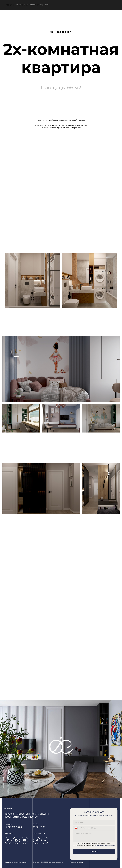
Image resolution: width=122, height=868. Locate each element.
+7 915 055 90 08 (13, 827)
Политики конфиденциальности (105, 845)
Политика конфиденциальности (16, 862)
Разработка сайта (76, 862)
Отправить (94, 852)
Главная (9, 5)
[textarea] (94, 837)
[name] (94, 822)
